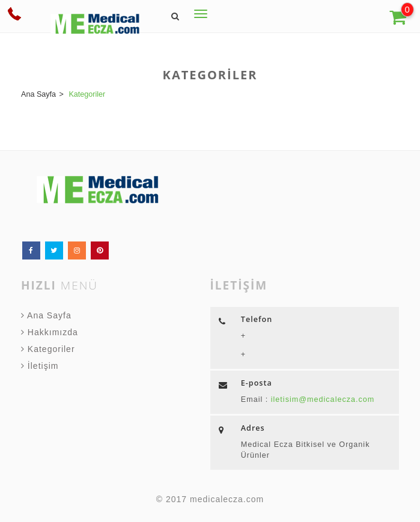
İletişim (40, 366)
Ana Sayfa (46, 315)
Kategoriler (48, 349)
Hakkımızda (50, 332)
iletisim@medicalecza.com (321, 399)
